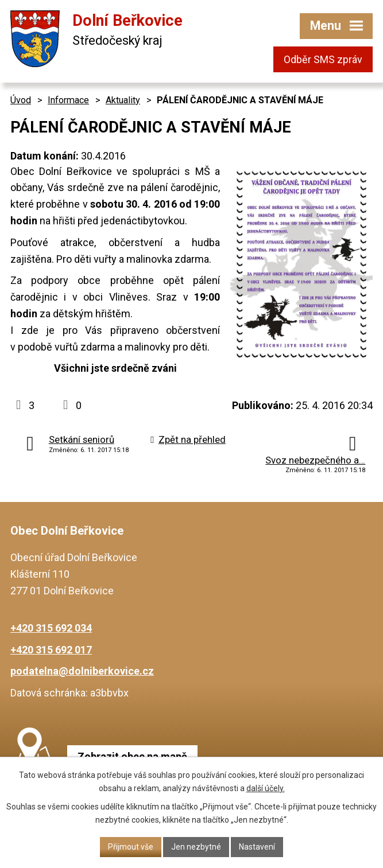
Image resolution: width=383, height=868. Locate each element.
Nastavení (257, 847)
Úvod (21, 100)
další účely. (266, 788)
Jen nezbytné (196, 847)
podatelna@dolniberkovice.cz (82, 671)
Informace (68, 100)
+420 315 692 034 (51, 628)
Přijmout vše (131, 847)
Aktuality (123, 100)
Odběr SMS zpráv (323, 59)
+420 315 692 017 (51, 650)
